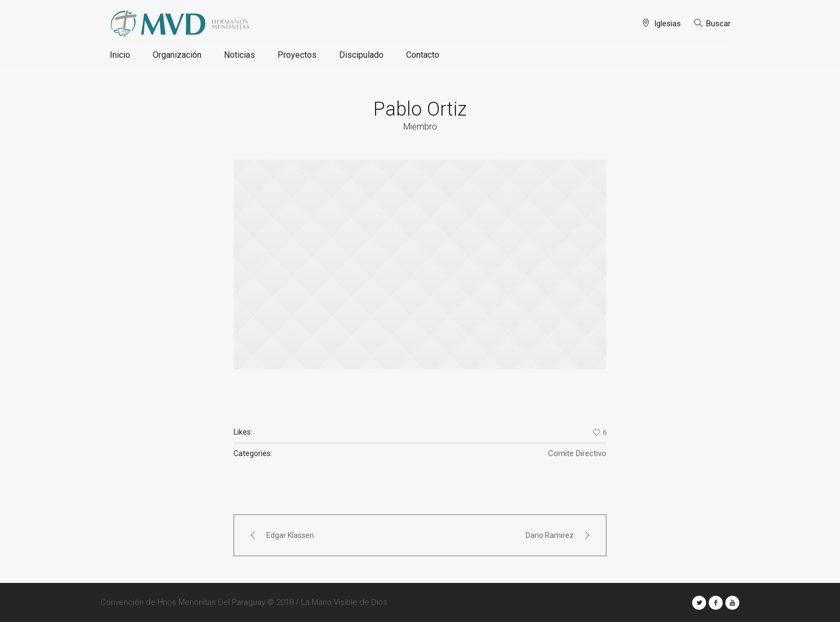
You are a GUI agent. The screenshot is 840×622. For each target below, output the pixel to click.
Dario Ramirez (550, 535)
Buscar (718, 24)
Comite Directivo (577, 453)
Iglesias (667, 24)
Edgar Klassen (290, 535)
